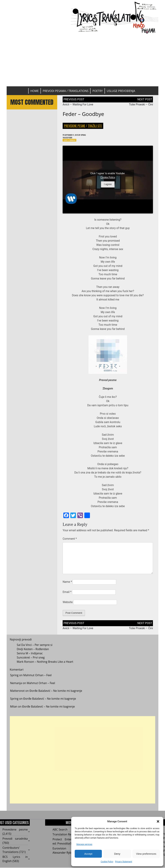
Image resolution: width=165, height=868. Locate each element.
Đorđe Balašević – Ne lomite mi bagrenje (56, 696)
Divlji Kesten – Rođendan (33, 654)
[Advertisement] (83, 60)
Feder (73, 138)
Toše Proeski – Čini (141, 104)
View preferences (146, 854)
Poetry (98, 91)
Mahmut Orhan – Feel (37, 680)
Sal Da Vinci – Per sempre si (35, 650)
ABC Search (60, 831)
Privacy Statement (123, 862)
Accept (88, 854)
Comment (70, 540)
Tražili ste (95, 126)
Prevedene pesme (75, 126)
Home (35, 91)
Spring (89, 135)
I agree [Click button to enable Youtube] (108, 186)
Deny (117, 854)
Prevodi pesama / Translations (66, 91)
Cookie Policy (107, 862)
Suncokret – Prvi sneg (31, 662)
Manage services (84, 844)
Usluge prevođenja (121, 91)
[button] (158, 821)
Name (67, 583)
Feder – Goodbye (83, 114)
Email (67, 594)
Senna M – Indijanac (30, 658)
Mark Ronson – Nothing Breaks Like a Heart (45, 666)
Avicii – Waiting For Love (78, 104)
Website (68, 604)
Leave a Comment (71, 141)
